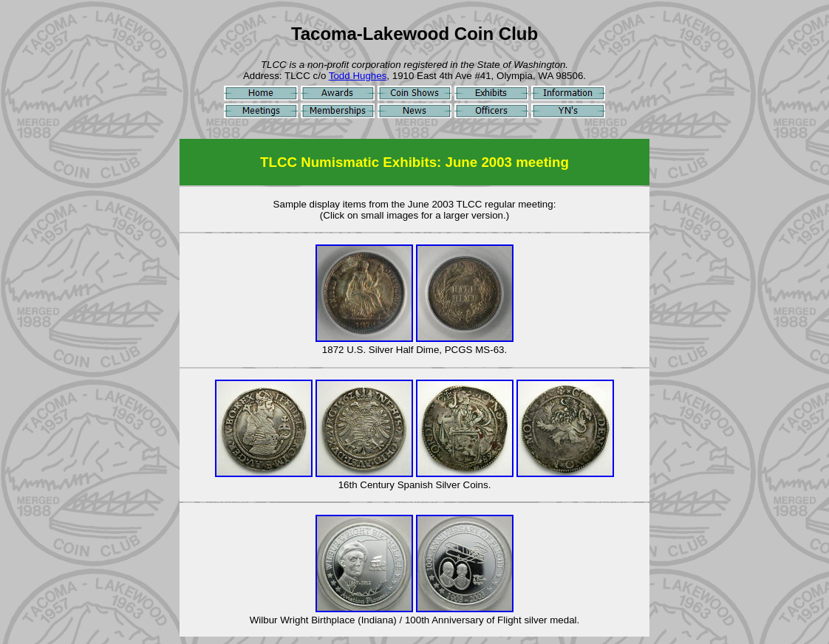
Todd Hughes (358, 76)
